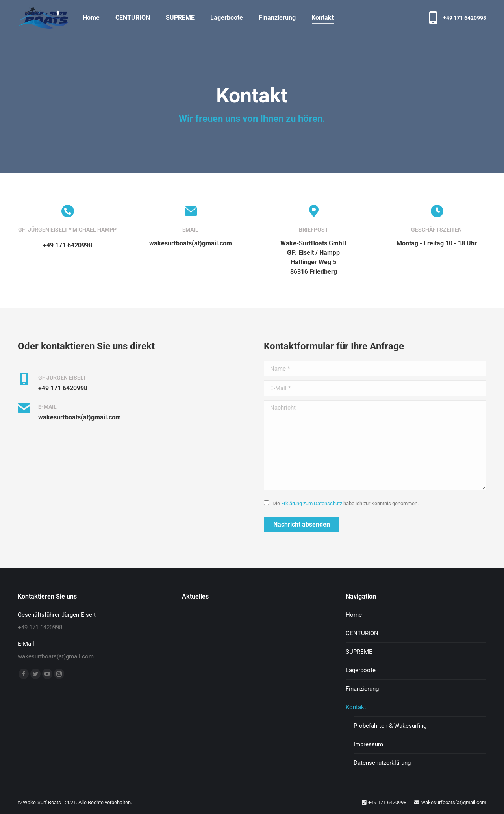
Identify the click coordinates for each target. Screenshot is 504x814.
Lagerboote (361, 670)
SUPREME (359, 652)
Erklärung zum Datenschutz (312, 503)
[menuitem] (91, 18)
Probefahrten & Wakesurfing (390, 726)
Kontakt (356, 707)
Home (354, 615)
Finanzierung (362, 689)
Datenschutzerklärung (382, 763)
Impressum (368, 744)
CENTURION (362, 633)
